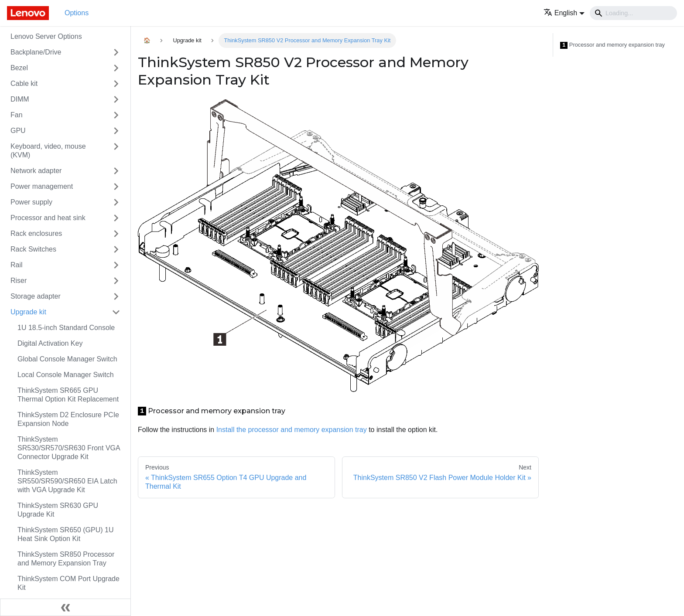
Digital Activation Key (50, 343)
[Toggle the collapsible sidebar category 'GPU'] (116, 131)
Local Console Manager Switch (66, 375)
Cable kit (24, 83)
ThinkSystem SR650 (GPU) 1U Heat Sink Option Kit (66, 534)
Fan (17, 115)
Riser (19, 281)
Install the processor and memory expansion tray (292, 430)
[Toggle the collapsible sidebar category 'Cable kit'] (116, 84)
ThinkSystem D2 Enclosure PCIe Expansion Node (68, 419)
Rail (17, 265)
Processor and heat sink (48, 218)
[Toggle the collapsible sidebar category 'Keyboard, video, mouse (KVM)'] (116, 151)
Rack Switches (33, 249)
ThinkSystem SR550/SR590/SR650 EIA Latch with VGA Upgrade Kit (67, 481)
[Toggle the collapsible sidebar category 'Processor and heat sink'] (116, 218)
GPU (18, 131)
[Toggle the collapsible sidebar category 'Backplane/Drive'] (116, 52)
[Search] (633, 13)
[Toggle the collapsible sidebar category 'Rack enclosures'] (116, 234)
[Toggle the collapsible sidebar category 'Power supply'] (116, 202)
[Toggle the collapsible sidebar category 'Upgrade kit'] (116, 312)
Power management (42, 186)
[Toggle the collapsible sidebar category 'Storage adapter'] (116, 296)
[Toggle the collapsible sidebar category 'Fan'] (116, 115)
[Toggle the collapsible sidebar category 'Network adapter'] (116, 171)
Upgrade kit (28, 312)
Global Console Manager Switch (67, 359)
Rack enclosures (36, 233)
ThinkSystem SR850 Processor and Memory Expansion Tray (66, 559)
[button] (564, 13)
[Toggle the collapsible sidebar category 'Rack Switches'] (116, 249)
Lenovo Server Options (46, 36)
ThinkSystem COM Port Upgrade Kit (68, 583)
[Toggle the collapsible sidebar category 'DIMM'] (116, 99)
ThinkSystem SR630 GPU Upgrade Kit (58, 510)
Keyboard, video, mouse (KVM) (48, 151)
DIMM (20, 99)
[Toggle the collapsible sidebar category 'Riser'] (116, 281)
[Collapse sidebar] (65, 607)
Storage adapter (36, 296)
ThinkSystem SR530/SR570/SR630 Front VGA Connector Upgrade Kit (69, 448)
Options (77, 13)
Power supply (31, 202)
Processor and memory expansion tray (612, 45)
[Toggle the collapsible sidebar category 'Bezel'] (116, 68)
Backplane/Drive (36, 52)
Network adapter (36, 171)
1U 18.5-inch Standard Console (66, 328)
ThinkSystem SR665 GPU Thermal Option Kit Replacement (68, 395)
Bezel (19, 68)
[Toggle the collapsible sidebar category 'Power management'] (116, 187)
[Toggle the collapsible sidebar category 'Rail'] (116, 265)
